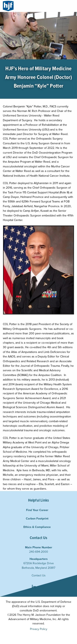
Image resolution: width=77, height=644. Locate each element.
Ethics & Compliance (37, 527)
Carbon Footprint (37, 519)
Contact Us (39, 575)
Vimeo (43, 587)
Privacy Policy (39, 629)
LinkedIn (34, 587)
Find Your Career (37, 510)
